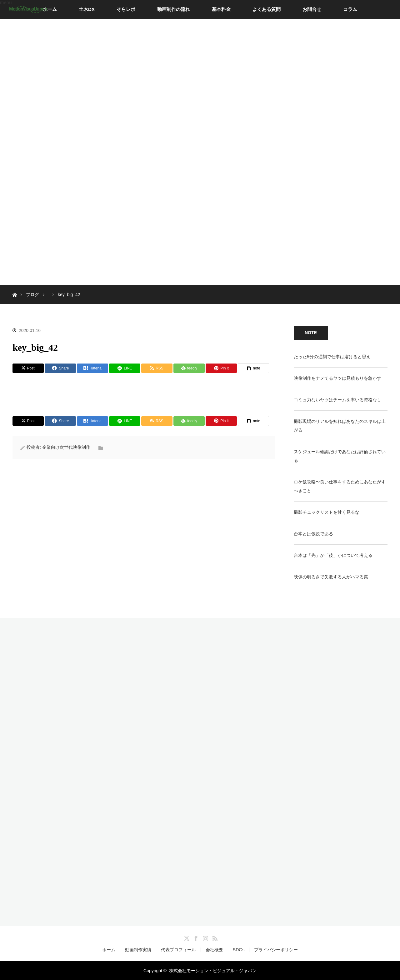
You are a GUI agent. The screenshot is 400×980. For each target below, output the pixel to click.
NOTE (311, 333)
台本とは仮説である (313, 534)
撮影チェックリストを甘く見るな (327, 512)
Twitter (186, 937)
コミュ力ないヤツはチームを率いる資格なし (337, 400)
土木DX (87, 9)
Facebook (195, 937)
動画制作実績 (138, 950)
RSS (214, 937)
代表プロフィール (178, 950)
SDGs (239, 950)
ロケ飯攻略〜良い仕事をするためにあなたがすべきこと (340, 486)
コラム (350, 9)
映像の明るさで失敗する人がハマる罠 (331, 577)
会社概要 (214, 950)
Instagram (205, 937)
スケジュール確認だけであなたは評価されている (340, 456)
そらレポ (126, 9)
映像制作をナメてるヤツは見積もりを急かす (337, 378)
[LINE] (125, 368)
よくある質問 (267, 9)
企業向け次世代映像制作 (66, 447)
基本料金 (221, 9)
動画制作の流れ (174, 9)
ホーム (50, 9)
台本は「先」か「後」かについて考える (333, 555)
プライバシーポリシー (276, 950)
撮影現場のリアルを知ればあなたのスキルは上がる (340, 426)
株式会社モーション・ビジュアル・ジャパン (213, 971)
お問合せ (312, 9)
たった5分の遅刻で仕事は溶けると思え (332, 357)
